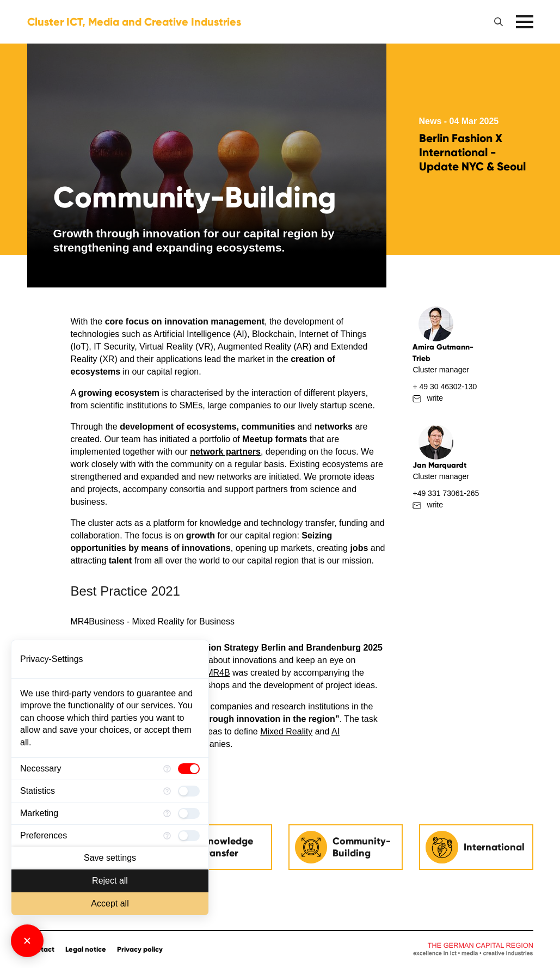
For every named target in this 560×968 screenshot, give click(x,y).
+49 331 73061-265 (446, 493)
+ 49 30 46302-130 (445, 387)
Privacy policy (140, 949)
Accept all (110, 903)
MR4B (218, 673)
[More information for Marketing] (167, 813)
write (428, 398)
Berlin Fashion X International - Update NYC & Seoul (472, 152)
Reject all (110, 881)
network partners (225, 452)
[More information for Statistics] (167, 791)
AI (336, 731)
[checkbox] (189, 769)
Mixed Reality (286, 731)
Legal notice (86, 949)
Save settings (110, 858)
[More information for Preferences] (167, 836)
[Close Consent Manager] (27, 941)
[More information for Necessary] (167, 769)
